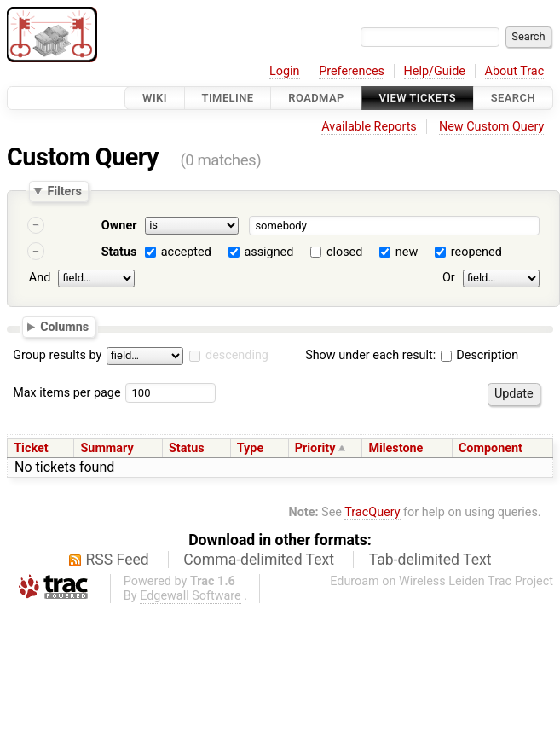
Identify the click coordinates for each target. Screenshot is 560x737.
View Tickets (418, 98)
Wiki (155, 98)
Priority (315, 448)
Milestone (395, 448)
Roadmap (316, 98)
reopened (476, 252)
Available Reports (369, 127)
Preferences (352, 71)
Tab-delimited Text (430, 560)
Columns (64, 326)
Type (250, 448)
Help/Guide (435, 71)
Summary (107, 448)
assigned (268, 252)
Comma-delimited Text (259, 560)
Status (119, 252)
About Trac (515, 71)
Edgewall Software (191, 596)
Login (285, 71)
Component (491, 448)
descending (237, 355)
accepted (186, 252)
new (407, 252)
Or (449, 278)
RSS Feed (118, 560)
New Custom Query (491, 127)
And (40, 278)
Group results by (57, 355)
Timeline (228, 98)
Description (479, 355)
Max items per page (66, 393)
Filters (64, 191)
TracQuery (372, 512)
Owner (119, 226)
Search (513, 98)
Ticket (31, 448)
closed (344, 252)
